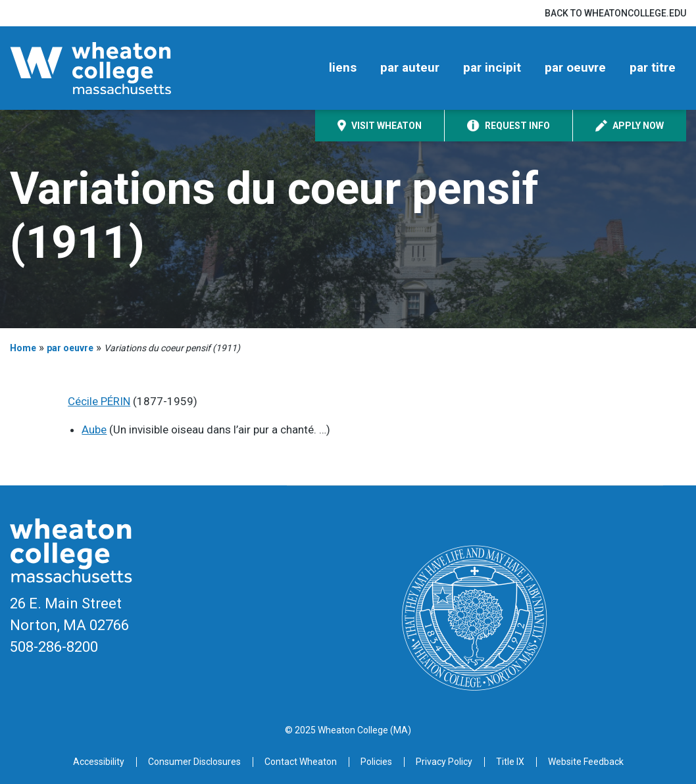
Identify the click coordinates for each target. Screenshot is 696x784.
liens (343, 67)
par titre (653, 67)
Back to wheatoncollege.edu (615, 13)
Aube (94, 429)
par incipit (492, 67)
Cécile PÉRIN (99, 401)
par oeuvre (575, 67)
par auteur (410, 67)
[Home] (112, 68)
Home (23, 348)
